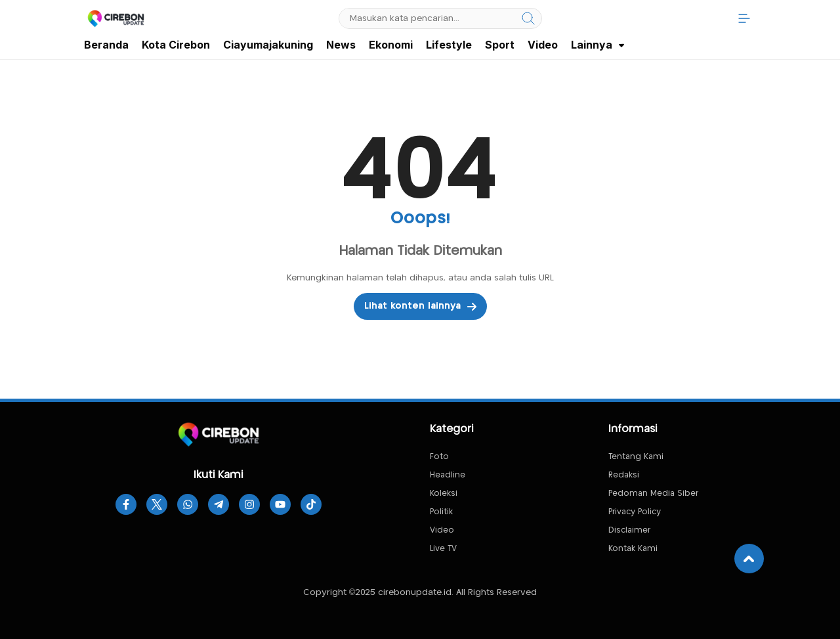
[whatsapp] (188, 504)
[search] (528, 18)
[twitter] (157, 504)
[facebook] (126, 504)
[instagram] (249, 504)
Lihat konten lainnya (420, 307)
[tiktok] (311, 504)
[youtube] (280, 504)
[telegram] (219, 504)
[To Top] (749, 559)
